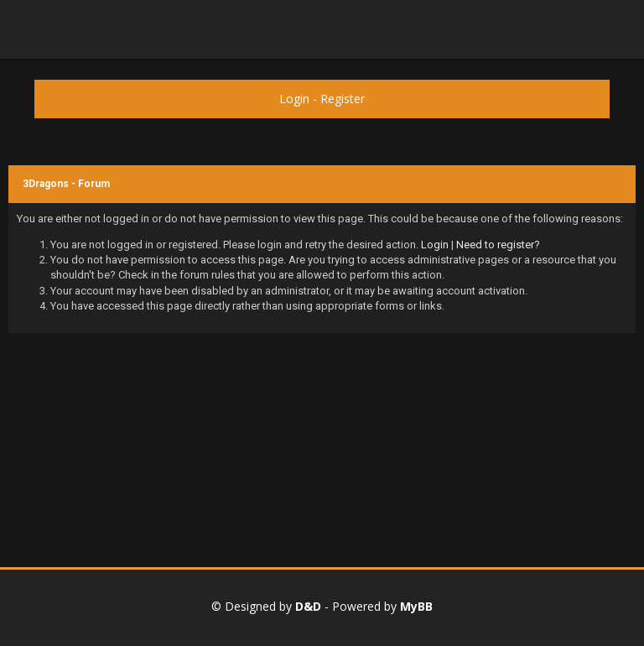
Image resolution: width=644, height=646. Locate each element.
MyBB (416, 606)
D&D (308, 606)
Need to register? (498, 245)
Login (294, 99)
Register (343, 99)
